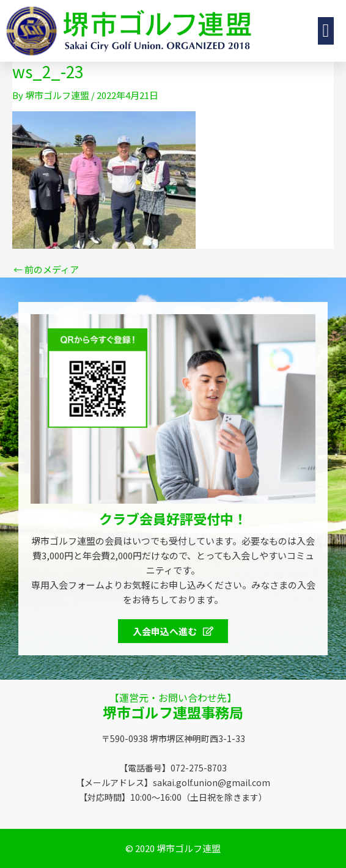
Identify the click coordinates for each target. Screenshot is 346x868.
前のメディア (46, 269)
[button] (326, 31)
